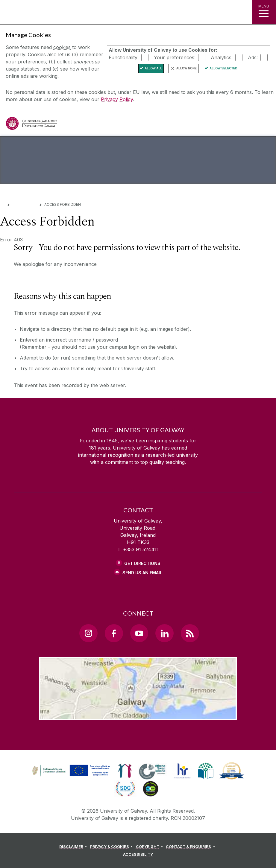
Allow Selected (223, 68)
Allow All (153, 68)
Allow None (186, 68)
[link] (70, 771)
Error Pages (25, 204)
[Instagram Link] (88, 633)
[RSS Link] (190, 633)
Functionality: (124, 57)
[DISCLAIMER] (74, 847)
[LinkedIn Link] (164, 633)
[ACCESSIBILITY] (138, 855)
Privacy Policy (117, 99)
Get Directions (142, 563)
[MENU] (264, 12)
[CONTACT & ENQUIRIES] (191, 847)
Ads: (253, 57)
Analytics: (222, 57)
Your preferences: (175, 57)
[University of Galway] (31, 125)
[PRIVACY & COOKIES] (112, 847)
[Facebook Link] (114, 633)
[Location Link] (138, 715)
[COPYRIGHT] (150, 847)
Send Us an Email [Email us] (142, 573)
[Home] (2, 204)
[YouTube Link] (139, 633)
